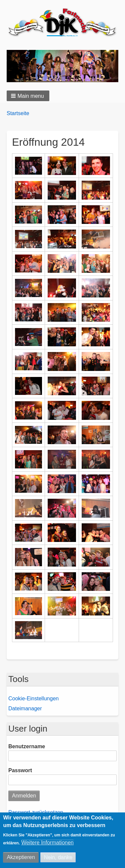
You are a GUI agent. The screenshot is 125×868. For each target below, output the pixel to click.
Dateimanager (25, 709)
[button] (28, 96)
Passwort (20, 771)
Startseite (18, 114)
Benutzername (27, 747)
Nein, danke (58, 857)
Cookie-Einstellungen (33, 699)
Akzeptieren (21, 857)
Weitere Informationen (47, 843)
